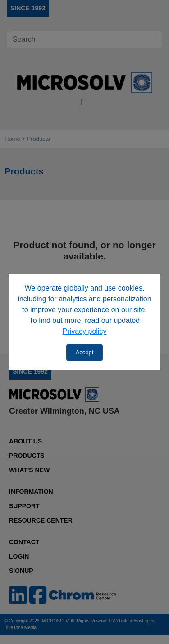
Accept (85, 352)
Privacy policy (85, 331)
